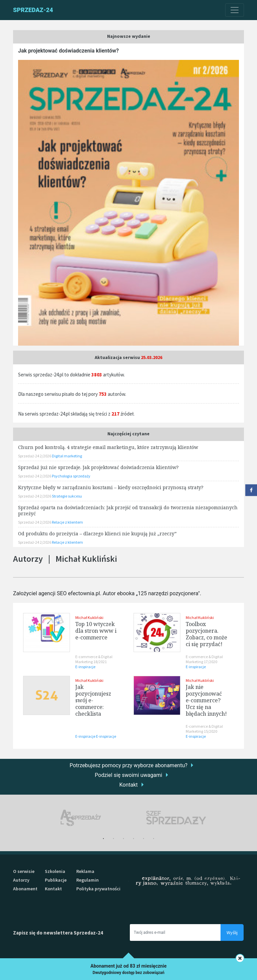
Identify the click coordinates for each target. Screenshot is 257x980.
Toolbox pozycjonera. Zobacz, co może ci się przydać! (206, 634)
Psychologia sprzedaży (71, 476)
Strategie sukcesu (67, 496)
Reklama (85, 871)
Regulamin (88, 880)
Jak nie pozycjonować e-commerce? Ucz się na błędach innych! (206, 700)
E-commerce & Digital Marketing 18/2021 (94, 659)
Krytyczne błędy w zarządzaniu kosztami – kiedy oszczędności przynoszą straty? (111, 487)
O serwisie (24, 871)
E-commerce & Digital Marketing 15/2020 (204, 729)
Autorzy (21, 880)
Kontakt (128, 785)
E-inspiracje (85, 667)
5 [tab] (144, 839)
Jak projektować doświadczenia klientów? (68, 51)
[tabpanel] (81, 818)
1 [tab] (103, 839)
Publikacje (56, 880)
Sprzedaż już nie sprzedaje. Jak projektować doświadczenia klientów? (98, 467)
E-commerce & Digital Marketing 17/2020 (204, 659)
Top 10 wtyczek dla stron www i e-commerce (96, 631)
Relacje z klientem (67, 522)
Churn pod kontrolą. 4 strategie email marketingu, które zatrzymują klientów (108, 447)
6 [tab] (154, 839)
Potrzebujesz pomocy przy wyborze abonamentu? (128, 765)
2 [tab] (113, 839)
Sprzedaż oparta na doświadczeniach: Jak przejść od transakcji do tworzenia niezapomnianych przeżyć (128, 510)
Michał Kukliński (89, 617)
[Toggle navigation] (235, 10)
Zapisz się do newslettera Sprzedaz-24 (58, 933)
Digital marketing (67, 456)
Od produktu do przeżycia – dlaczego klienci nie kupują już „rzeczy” (97, 533)
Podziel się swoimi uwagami (128, 775)
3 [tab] (123, 839)
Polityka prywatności (98, 889)
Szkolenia (55, 871)
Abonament (25, 889)
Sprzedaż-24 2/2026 (35, 456)
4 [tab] (134, 839)
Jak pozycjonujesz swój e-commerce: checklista (93, 700)
